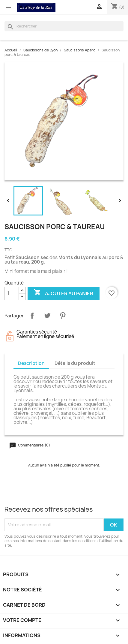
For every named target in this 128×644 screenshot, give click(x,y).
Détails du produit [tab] (75, 363)
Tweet (47, 316)
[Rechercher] (64, 26)
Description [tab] (31, 363)
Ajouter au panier (64, 293)
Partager (32, 316)
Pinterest (63, 316)
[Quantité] (12, 293)
